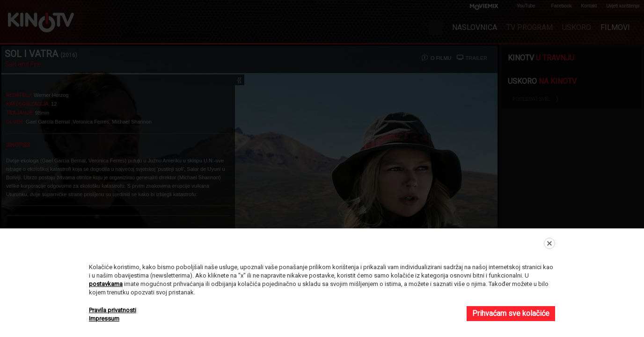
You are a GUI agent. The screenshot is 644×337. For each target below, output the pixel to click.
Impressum (104, 319)
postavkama (106, 284)
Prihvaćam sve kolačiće (511, 313)
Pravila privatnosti (113, 310)
